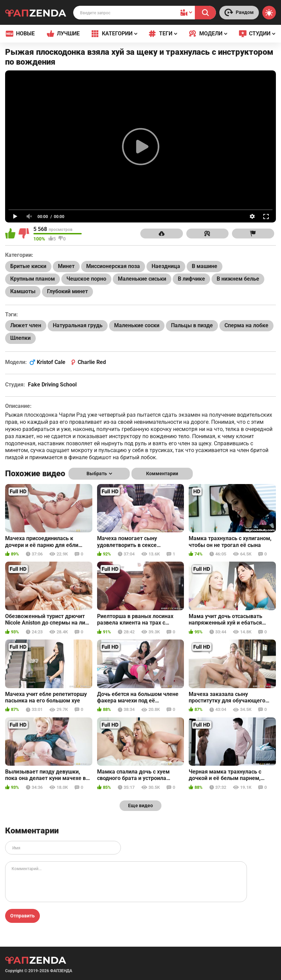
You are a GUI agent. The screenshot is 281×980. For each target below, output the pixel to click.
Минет (66, 266)
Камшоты (23, 291)
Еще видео (140, 805)
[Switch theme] (269, 13)
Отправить (22, 916)
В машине (205, 266)
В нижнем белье (238, 279)
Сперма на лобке (246, 325)
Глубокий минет (67, 291)
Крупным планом (33, 279)
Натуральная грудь (78, 325)
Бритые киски (28, 266)
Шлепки (20, 338)
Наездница (166, 266)
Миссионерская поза (113, 266)
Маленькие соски (137, 325)
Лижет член (26, 325)
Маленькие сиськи (142, 279)
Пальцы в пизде (192, 325)
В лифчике (191, 279)
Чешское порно (86, 279)
